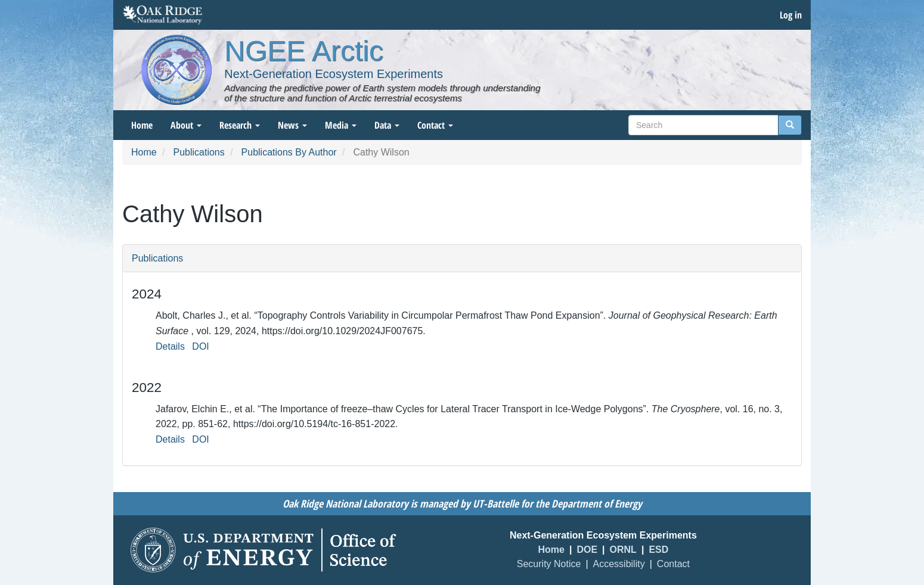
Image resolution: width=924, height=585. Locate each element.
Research (240, 125)
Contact (435, 125)
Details (170, 346)
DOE (587, 550)
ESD (658, 550)
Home (142, 125)
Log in (791, 15)
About (186, 125)
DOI (200, 346)
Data (387, 125)
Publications (199, 152)
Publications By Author (289, 152)
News (292, 125)
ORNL (623, 550)
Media (341, 125)
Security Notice (549, 564)
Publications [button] (157, 258)
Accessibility (619, 564)
